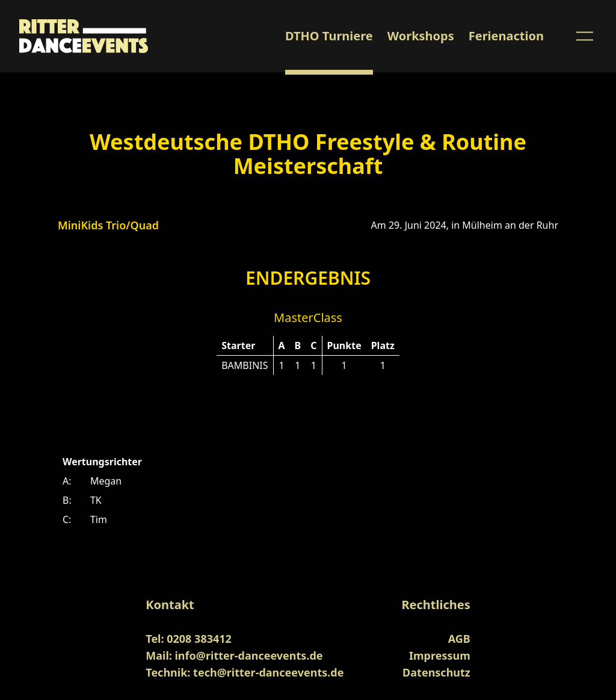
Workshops (421, 36)
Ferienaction (506, 36)
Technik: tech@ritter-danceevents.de (245, 672)
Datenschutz (436, 672)
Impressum (440, 655)
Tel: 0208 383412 (189, 639)
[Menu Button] (585, 36)
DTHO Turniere (329, 36)
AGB (459, 639)
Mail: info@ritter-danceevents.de (234, 655)
